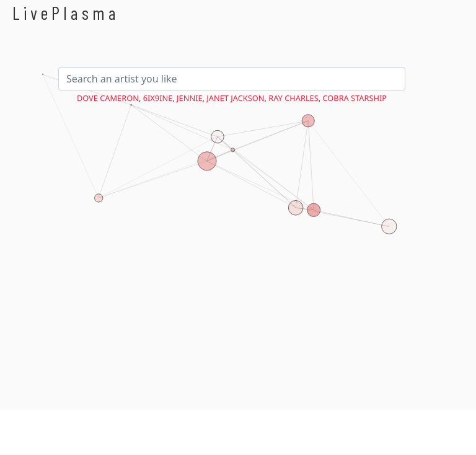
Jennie (190, 98)
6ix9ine (158, 98)
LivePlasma (66, 13)
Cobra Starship (355, 98)
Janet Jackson (235, 98)
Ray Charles (293, 98)
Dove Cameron (108, 98)
